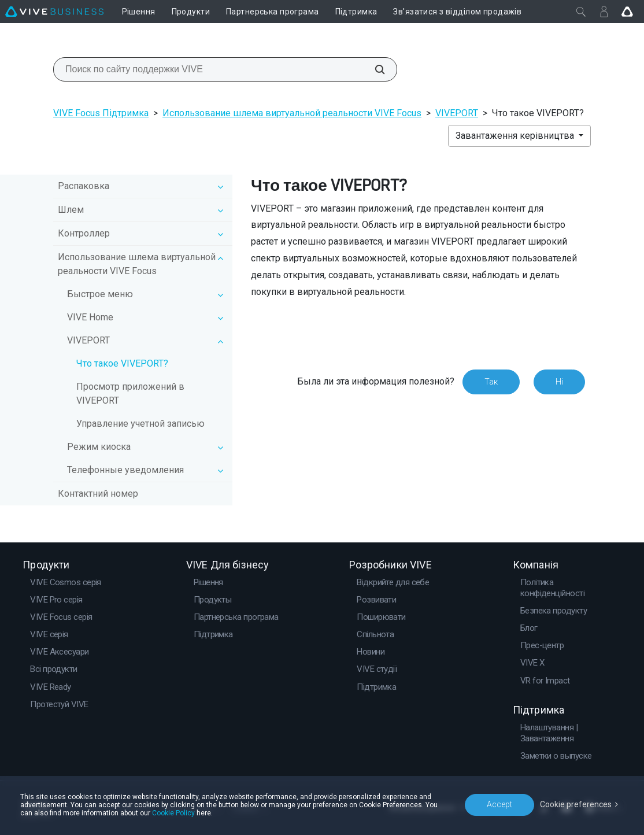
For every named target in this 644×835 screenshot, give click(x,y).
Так (491, 382)
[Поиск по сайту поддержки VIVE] (373, 69)
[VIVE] (54, 12)
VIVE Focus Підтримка (101, 113)
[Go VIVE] (627, 12)
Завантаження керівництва (516, 136)
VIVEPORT (457, 113)
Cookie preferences (576, 804)
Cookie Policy (173, 813)
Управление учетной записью (140, 424)
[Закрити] (581, 12)
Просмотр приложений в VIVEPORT (130, 394)
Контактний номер (98, 494)
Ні (559, 382)
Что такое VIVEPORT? (122, 363)
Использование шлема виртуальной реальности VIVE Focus (292, 113)
